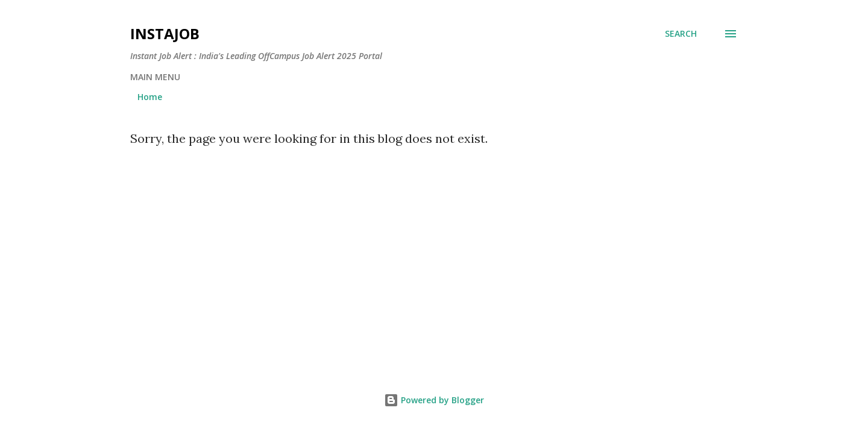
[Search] (681, 34)
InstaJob (165, 33)
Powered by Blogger (434, 400)
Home (150, 97)
